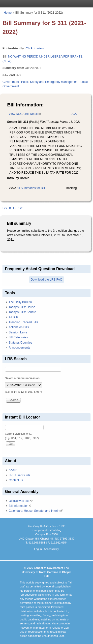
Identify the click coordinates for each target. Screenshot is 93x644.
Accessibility (51, 549)
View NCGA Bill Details (25, 114)
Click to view (35, 48)
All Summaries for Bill (31, 188)
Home (8, 13)
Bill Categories (18, 337)
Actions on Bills (19, 327)
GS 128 (18, 208)
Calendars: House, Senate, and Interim (36, 511)
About (13, 470)
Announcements (19, 348)
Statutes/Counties (20, 343)
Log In (38, 549)
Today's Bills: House (22, 307)
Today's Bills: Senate (22, 312)
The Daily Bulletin (20, 302)
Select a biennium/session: (23, 378)
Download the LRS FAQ (46, 280)
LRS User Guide (19, 475)
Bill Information (20, 506)
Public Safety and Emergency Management (50, 82)
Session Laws (18, 332)
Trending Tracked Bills (23, 322)
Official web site (21, 501)
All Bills (14, 317)
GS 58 (7, 208)
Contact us (16, 480)
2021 (74, 114)
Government (11, 82)
